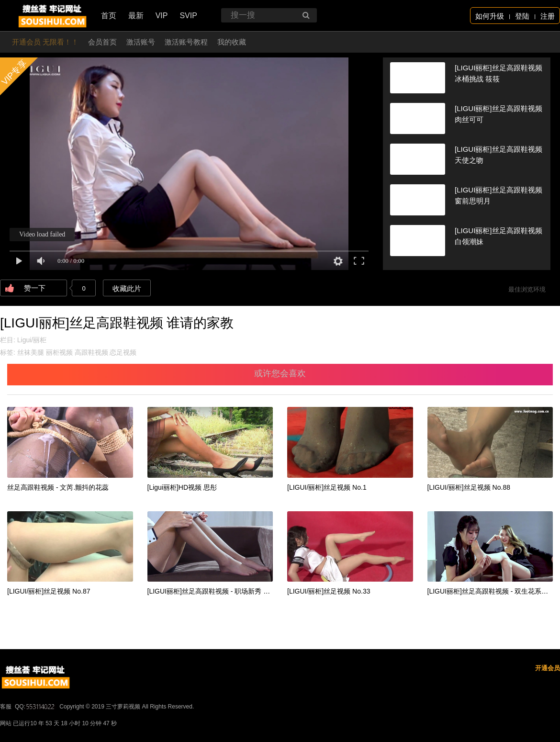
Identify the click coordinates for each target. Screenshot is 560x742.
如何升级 (490, 16)
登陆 (522, 16)
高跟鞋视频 (91, 352)
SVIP (188, 16)
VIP (162, 16)
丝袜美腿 (31, 352)
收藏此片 (127, 288)
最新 (136, 16)
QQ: (35, 707)
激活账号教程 (186, 42)
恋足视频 (123, 352)
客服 (6, 707)
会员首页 (102, 42)
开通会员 (548, 668)
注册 (548, 16)
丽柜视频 (59, 352)
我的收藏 (232, 42)
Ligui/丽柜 (32, 340)
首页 (109, 16)
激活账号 (141, 42)
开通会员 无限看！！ (45, 42)
